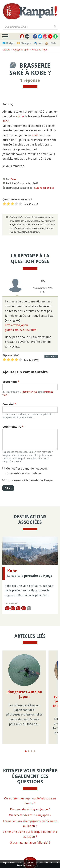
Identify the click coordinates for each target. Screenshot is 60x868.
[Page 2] (29, 737)
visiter (20, 116)
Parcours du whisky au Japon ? (30, 795)
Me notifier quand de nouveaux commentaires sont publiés (27, 471)
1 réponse (30, 80)
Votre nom (11, 382)
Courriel (9, 404)
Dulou (14, 179)
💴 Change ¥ (24, 43)
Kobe (6, 121)
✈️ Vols (38, 43)
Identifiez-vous (29, 392)
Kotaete (6, 50)
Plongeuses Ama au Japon (24, 694)
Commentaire (13, 427)
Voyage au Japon (21, 50)
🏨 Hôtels (50, 43)
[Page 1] (26, 737)
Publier (8, 488)
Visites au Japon (39, 50)
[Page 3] (32, 737)
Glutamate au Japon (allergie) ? (30, 829)
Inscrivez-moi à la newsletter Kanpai (29, 480)
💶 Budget (8, 43)
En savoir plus (33, 865)
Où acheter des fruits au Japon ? (30, 801)
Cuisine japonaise (44, 188)
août (35, 135)
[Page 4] (34, 737)
